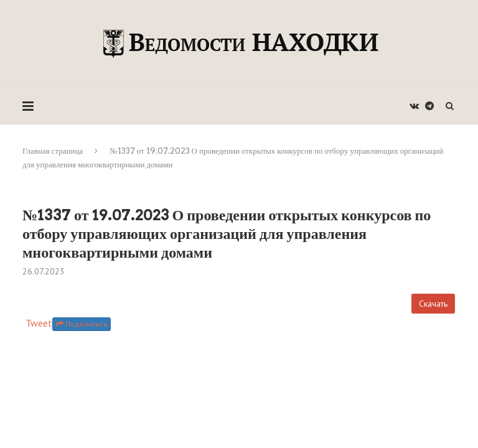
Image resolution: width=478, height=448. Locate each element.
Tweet (39, 323)
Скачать (433, 304)
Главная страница (53, 151)
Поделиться (82, 324)
